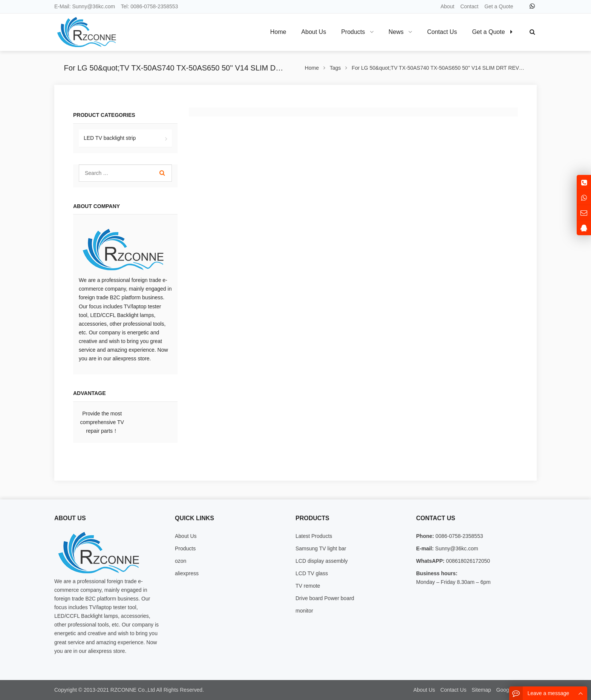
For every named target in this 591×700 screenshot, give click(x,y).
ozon (181, 561)
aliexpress (187, 573)
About (448, 6)
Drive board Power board (325, 598)
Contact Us (453, 690)
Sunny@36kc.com (93, 6)
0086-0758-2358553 (154, 6)
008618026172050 (467, 561)
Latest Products (314, 536)
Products (185, 548)
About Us (186, 536)
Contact (469, 6)
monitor (304, 611)
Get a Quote (499, 6)
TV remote (308, 586)
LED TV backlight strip (110, 138)
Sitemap (481, 690)
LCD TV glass (312, 573)
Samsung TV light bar (321, 548)
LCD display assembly (322, 561)
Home (278, 32)
